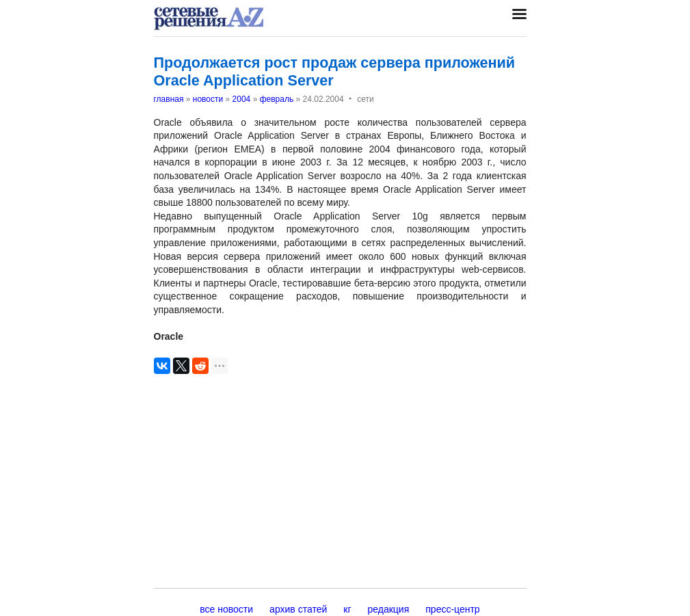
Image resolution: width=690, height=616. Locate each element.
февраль (277, 99)
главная (169, 99)
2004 (242, 99)
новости (208, 99)
